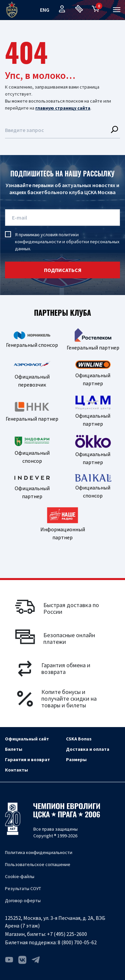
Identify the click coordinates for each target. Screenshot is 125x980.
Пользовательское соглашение (38, 864)
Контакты (16, 770)
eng (45, 10)
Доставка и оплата (88, 749)
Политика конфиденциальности (39, 852)
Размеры (76, 759)
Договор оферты (23, 900)
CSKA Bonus (79, 739)
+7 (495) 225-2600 (67, 934)
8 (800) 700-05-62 (77, 942)
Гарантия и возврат (27, 759)
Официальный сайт (27, 739)
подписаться (63, 270)
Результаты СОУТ (23, 888)
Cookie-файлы (20, 876)
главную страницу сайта (63, 108)
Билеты (14, 749)
